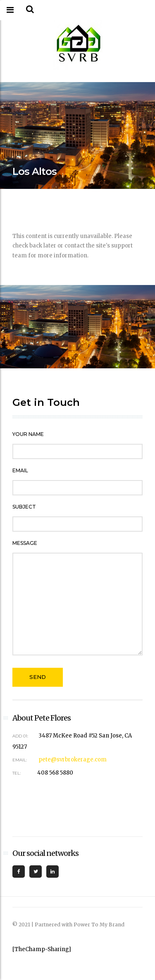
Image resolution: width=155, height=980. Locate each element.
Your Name (28, 434)
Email (20, 470)
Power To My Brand (99, 925)
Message (25, 543)
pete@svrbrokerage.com (73, 760)
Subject (24, 507)
